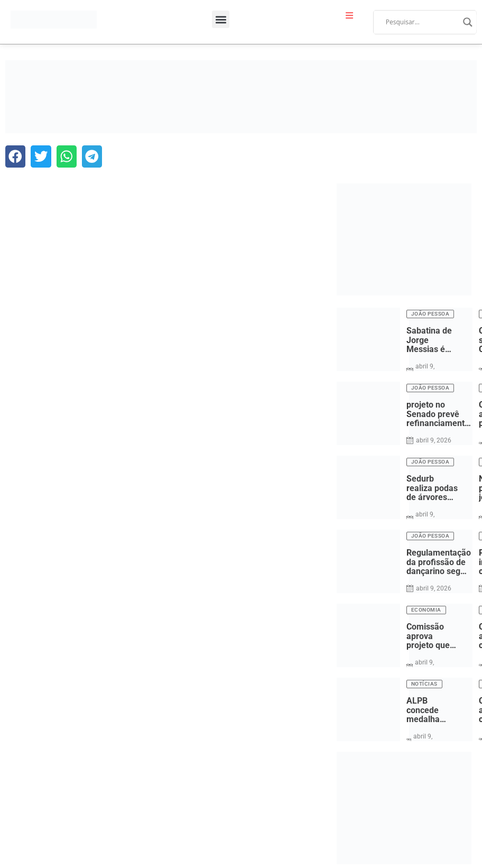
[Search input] (422, 22)
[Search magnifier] (468, 22)
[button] (221, 19)
